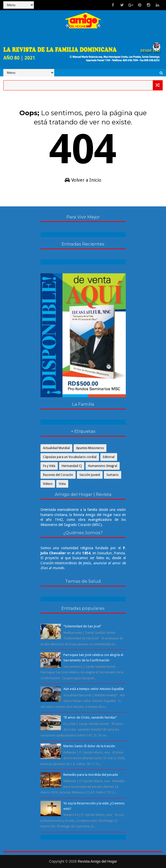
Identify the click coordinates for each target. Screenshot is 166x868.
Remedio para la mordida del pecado (91, 775)
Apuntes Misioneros (90, 448)
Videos (48, 484)
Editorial (109, 457)
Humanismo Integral (103, 466)
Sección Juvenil (90, 475)
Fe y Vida (49, 466)
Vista (62, 484)
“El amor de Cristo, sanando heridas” (90, 717)
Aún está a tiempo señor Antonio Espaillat (94, 689)
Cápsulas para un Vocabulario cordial (70, 457)
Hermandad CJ (72, 466)
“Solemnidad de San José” (82, 626)
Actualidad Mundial (56, 448)
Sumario (113, 475)
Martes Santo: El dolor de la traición (89, 746)
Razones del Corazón (58, 475)
